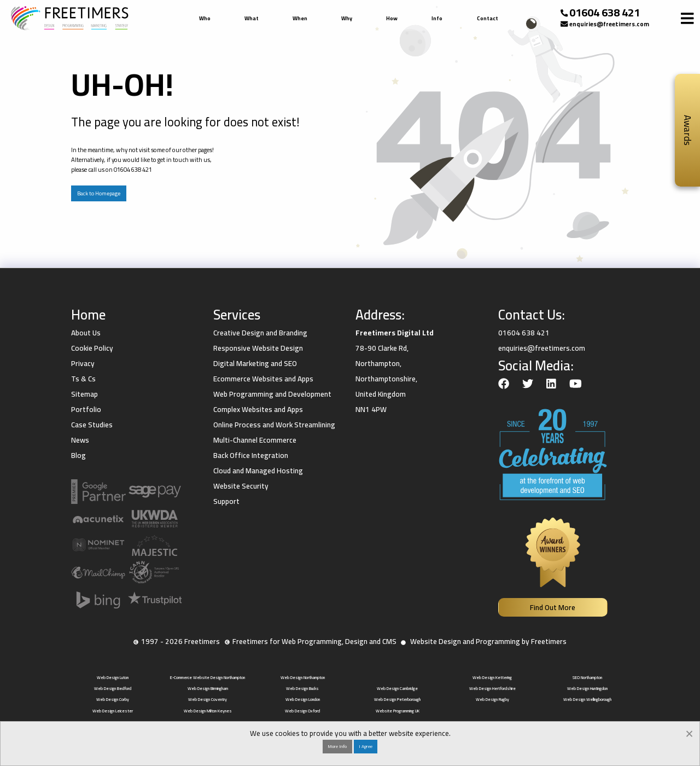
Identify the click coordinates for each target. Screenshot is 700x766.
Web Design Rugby (492, 699)
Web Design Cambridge (397, 688)
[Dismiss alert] (689, 732)
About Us (86, 333)
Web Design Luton (113, 677)
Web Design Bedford (113, 688)
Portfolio (86, 409)
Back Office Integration (251, 455)
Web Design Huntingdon (587, 688)
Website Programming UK (398, 711)
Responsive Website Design (258, 348)
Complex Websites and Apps (258, 409)
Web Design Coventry (208, 699)
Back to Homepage (99, 193)
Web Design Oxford (302, 711)
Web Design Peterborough (397, 699)
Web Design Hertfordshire (492, 688)
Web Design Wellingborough (587, 699)
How (392, 18)
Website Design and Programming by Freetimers (488, 641)
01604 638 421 (605, 13)
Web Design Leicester (113, 711)
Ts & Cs (83, 379)
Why (347, 18)
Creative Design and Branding (260, 333)
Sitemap (84, 394)
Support (226, 501)
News (80, 440)
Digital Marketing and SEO (255, 363)
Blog (78, 455)
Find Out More (553, 607)
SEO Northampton (587, 677)
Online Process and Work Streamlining (274, 425)
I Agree (366, 746)
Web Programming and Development (272, 394)
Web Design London (303, 699)
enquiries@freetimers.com (609, 24)
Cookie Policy (92, 348)
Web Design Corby (113, 699)
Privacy (83, 363)
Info (437, 18)
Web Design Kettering (492, 677)
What (252, 18)
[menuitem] (206, 19)
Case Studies (92, 425)
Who (205, 18)
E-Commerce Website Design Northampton (208, 677)
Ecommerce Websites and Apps (263, 379)
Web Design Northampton (303, 677)
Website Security (241, 486)
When (300, 18)
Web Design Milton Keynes (208, 711)
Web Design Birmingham (208, 688)
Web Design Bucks (302, 688)
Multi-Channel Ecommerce (255, 440)
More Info (337, 746)
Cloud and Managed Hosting (258, 471)
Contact (488, 18)
